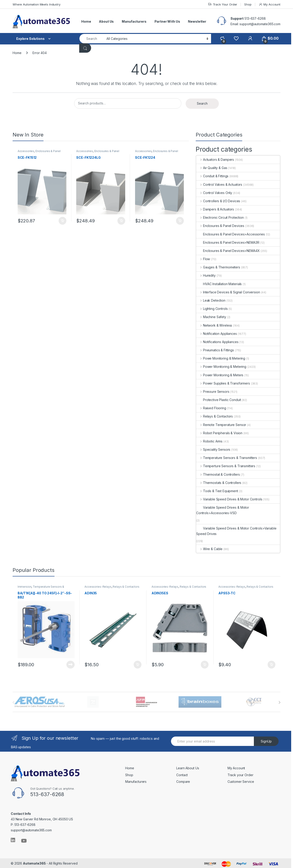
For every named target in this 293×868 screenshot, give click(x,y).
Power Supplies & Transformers (223, 383)
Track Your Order (223, 4)
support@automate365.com (31, 829)
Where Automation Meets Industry (37, 4)
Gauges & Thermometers (218, 267)
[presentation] (279, 702)
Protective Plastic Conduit (218, 400)
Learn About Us (188, 767)
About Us (106, 21)
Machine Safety (211, 317)
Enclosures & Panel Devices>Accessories (231, 234)
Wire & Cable (209, 549)
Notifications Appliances (217, 342)
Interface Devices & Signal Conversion (228, 292)
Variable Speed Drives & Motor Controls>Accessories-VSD (223, 510)
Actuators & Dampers (215, 160)
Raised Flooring (211, 408)
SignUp (266, 741)
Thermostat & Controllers (218, 474)
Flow (203, 259)
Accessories (26, 151)
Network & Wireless (214, 325)
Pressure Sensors (213, 392)
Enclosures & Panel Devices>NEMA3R (228, 242)
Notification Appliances (217, 334)
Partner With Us (167, 21)
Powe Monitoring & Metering (221, 358)
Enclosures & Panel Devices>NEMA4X (228, 251)
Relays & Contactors (214, 416)
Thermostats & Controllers (219, 483)
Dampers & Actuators (215, 209)
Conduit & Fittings (212, 176)
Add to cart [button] (62, 220)
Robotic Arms (209, 441)
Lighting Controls (212, 309)
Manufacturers (134, 21)
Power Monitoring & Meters (220, 375)
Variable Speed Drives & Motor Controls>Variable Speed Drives (236, 531)
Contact (182, 774)
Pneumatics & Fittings (215, 350)
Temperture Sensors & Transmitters (226, 466)
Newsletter (197, 21)
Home (86, 21)
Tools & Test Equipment (217, 491)
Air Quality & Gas (212, 168)
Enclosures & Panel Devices (40, 153)
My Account (270, 4)
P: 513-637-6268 (23, 824)
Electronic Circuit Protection (220, 217)
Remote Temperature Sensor (221, 425)
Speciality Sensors (213, 449)
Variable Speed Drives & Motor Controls (229, 499)
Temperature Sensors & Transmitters (227, 458)
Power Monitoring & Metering (221, 367)
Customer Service (241, 781)
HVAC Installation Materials (219, 284)
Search (202, 103)
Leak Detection (211, 300)
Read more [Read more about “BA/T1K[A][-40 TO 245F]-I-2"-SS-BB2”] (70, 664)
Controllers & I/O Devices (218, 201)
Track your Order (240, 774)
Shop (248, 4)
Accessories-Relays (98, 587)
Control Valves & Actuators (219, 184)
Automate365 (34, 863)
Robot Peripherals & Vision (219, 433)
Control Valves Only (214, 193)
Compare (183, 781)
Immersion (25, 587)
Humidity (206, 275)
